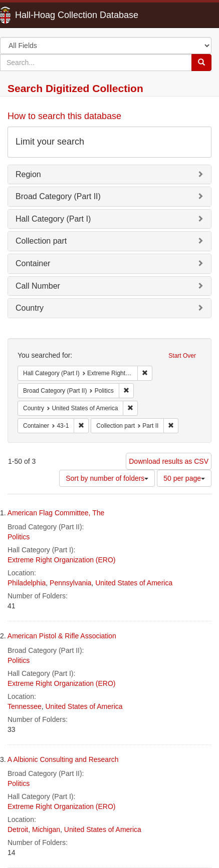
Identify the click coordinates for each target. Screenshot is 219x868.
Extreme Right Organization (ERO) (62, 560)
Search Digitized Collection (75, 88)
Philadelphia (27, 583)
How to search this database (64, 116)
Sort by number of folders (107, 478)
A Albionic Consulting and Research (63, 759)
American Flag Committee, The (56, 513)
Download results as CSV (169, 461)
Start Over (182, 356)
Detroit (18, 829)
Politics (19, 537)
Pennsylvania (70, 583)
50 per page (184, 478)
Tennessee (25, 706)
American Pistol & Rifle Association (62, 636)
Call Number (38, 286)
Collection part (41, 241)
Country (30, 308)
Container (33, 263)
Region (28, 174)
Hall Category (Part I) (53, 219)
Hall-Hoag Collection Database (45, 15)
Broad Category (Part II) (58, 196)
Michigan (46, 829)
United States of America (134, 583)
